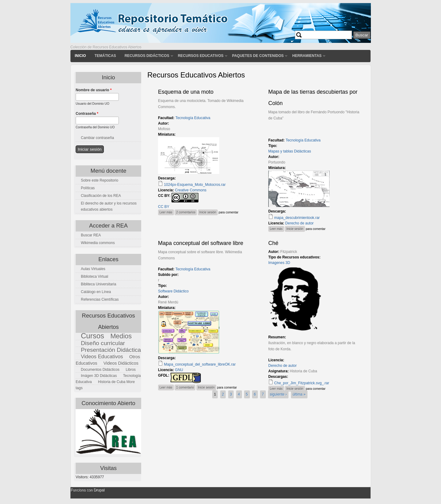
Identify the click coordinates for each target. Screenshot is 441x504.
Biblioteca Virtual (94, 276)
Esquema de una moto (186, 92)
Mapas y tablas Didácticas (290, 151)
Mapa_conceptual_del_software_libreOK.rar (200, 364)
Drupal (99, 490)
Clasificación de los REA (101, 196)
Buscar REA (91, 235)
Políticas (88, 188)
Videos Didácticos (121, 363)
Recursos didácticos (147, 56)
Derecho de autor (299, 223)
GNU (179, 370)
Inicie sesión (208, 212)
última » (299, 394)
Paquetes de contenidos (258, 56)
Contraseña (87, 114)
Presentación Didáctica (111, 350)
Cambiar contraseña (97, 138)
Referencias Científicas (100, 299)
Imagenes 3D (279, 263)
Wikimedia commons (98, 243)
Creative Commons (191, 190)
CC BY (164, 207)
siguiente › (278, 394)
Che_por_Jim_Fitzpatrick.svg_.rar (302, 383)
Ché (273, 243)
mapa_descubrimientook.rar (297, 218)
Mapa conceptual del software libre (201, 243)
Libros (131, 370)
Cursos (92, 336)
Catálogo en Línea (96, 292)
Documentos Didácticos (100, 370)
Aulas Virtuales (93, 269)
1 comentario (185, 387)
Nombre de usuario (94, 90)
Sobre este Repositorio (100, 180)
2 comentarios (186, 212)
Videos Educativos (102, 357)
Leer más (167, 212)
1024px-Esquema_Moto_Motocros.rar (195, 185)
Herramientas (307, 56)
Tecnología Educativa (193, 118)
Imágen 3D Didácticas (99, 376)
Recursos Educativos (201, 56)
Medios (121, 336)
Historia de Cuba (112, 382)
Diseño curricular (103, 343)
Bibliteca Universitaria (98, 284)
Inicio (80, 56)
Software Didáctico (173, 291)
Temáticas (105, 56)
